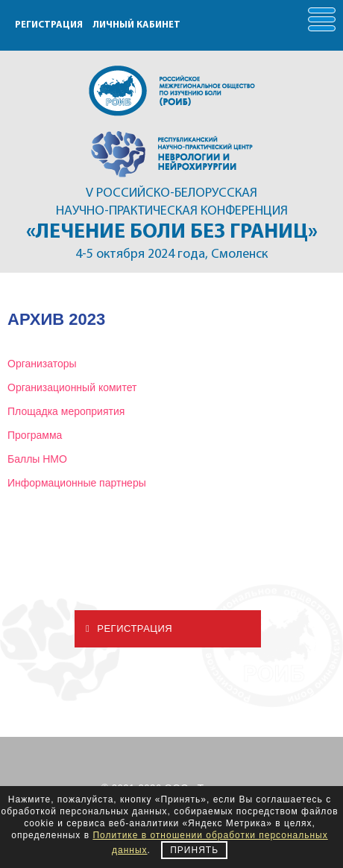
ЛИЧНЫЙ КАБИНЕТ (136, 25)
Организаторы (42, 364)
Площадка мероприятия (66, 411)
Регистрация (129, 628)
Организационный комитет (72, 387)
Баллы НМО (37, 459)
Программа (35, 435)
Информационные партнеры (77, 483)
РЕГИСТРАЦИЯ (49, 25)
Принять (194, 850)
